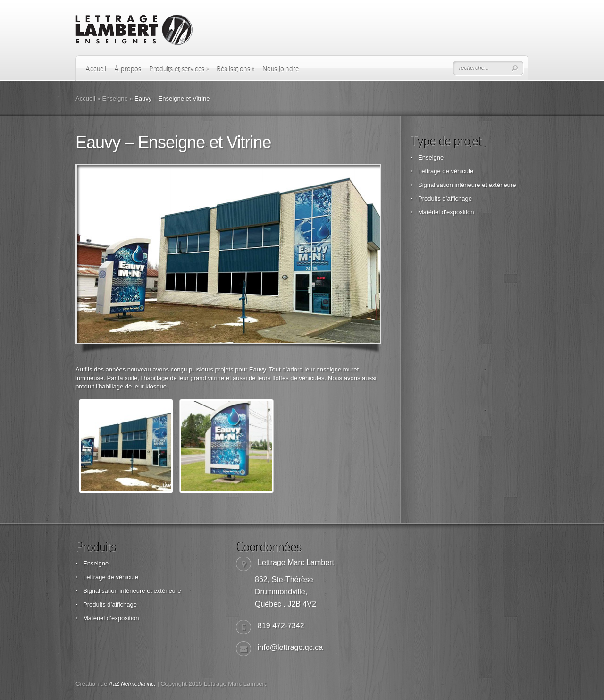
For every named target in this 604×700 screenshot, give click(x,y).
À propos (128, 69)
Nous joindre (281, 69)
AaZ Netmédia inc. (132, 684)
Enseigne (115, 98)
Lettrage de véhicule (446, 171)
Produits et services (179, 69)
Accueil (96, 69)
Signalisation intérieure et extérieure (467, 185)
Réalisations (235, 69)
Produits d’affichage (445, 198)
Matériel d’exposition (446, 212)
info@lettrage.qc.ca (290, 647)
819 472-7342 (281, 626)
